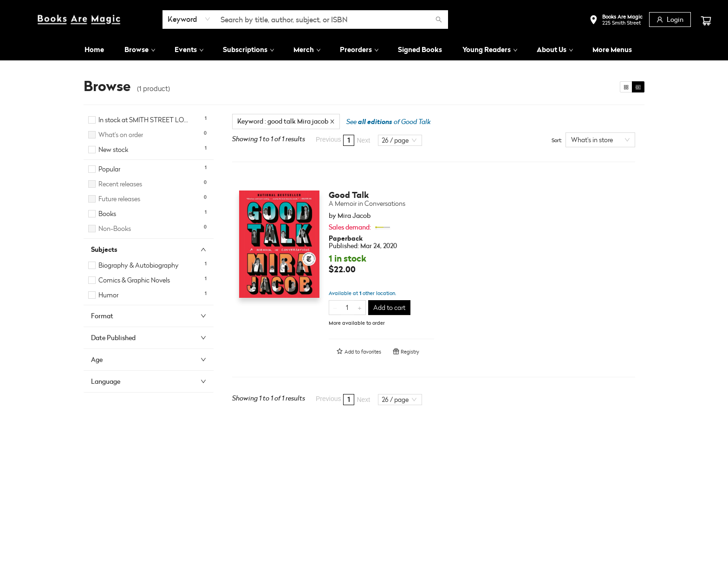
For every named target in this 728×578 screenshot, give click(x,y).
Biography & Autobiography (139, 265)
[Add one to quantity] (360, 308)
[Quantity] (347, 308)
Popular (109, 169)
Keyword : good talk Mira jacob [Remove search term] (286, 121)
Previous (328, 139)
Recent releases (120, 184)
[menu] (364, 50)
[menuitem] (94, 50)
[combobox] (189, 19)
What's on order (121, 135)
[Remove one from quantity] (335, 308)
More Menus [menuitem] (612, 49)
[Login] (670, 20)
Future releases (119, 199)
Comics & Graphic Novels (134, 280)
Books (107, 213)
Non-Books (115, 228)
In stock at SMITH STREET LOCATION (145, 120)
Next (363, 140)
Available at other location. (362, 293)
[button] (616, 21)
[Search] (439, 20)
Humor (108, 295)
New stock (113, 149)
